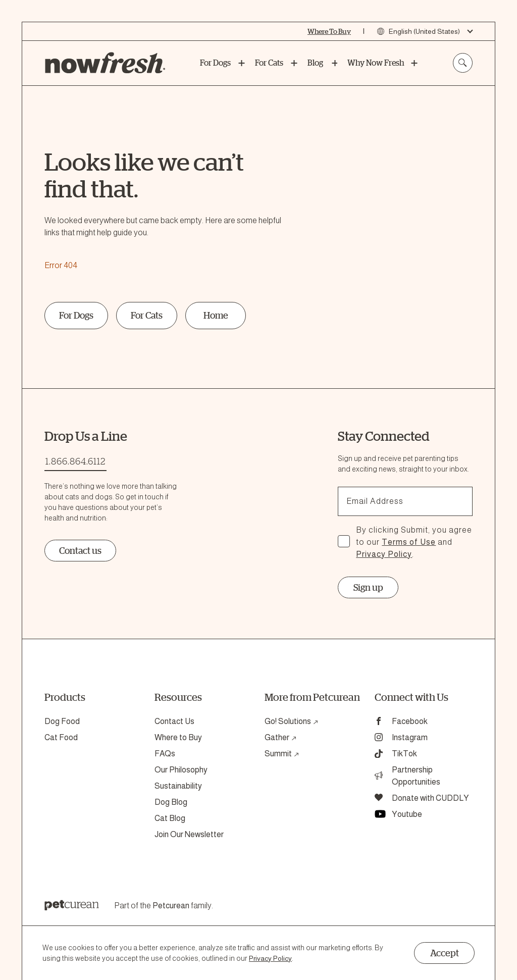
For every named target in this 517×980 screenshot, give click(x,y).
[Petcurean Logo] (72, 906)
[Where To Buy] (329, 32)
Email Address (375, 501)
